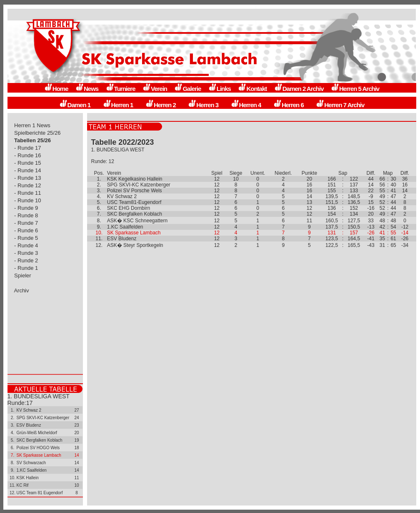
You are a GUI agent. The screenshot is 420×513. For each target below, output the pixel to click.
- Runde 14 (28, 170)
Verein (155, 89)
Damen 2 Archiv (299, 89)
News (87, 89)
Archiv (22, 290)
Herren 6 (289, 105)
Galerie (187, 89)
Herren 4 (246, 105)
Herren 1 (118, 105)
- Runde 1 (26, 268)
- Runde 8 (26, 215)
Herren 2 (161, 105)
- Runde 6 (26, 230)
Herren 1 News (32, 125)
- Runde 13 (28, 178)
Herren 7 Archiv (340, 105)
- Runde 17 (28, 148)
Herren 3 (203, 105)
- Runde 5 (26, 238)
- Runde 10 (28, 200)
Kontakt (252, 89)
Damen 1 (75, 105)
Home (56, 89)
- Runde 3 (26, 253)
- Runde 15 (28, 163)
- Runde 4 (26, 245)
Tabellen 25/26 (33, 140)
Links (220, 89)
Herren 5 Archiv (355, 89)
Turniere (121, 89)
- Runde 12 (28, 185)
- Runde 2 (26, 260)
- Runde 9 (26, 208)
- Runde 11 (28, 193)
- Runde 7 (26, 223)
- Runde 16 (28, 155)
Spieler (23, 275)
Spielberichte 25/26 (38, 133)
